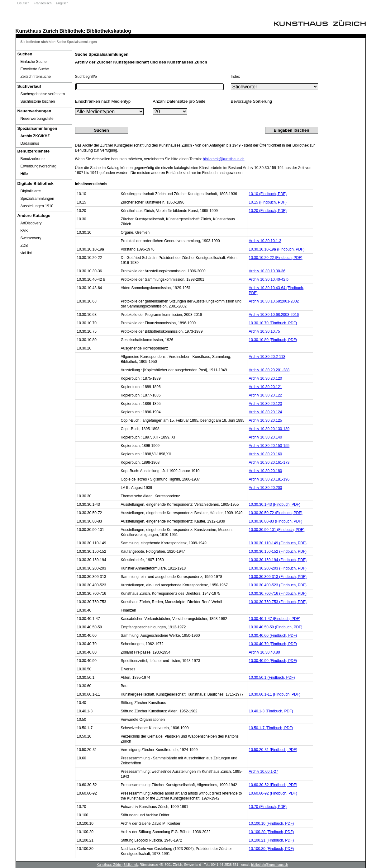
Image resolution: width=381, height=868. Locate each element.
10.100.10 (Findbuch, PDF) (271, 823)
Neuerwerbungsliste (37, 119)
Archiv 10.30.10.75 (264, 331)
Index (235, 77)
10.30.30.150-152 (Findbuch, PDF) (278, 551)
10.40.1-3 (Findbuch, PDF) (271, 711)
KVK (24, 231)
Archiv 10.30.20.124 (266, 412)
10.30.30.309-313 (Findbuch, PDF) (278, 577)
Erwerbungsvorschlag (38, 166)
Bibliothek (72, 31)
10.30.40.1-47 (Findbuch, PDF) (275, 619)
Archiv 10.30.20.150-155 (269, 446)
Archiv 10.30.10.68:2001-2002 (274, 301)
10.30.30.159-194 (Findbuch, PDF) (278, 560)
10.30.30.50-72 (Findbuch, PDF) (276, 513)
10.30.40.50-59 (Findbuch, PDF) (276, 627)
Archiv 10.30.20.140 (266, 437)
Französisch (43, 3)
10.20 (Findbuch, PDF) (268, 211)
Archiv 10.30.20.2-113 (267, 357)
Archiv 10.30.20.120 (266, 378)
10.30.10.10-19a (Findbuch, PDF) (277, 249)
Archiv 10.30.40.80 (264, 652)
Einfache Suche (34, 62)
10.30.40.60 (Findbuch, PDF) (273, 636)
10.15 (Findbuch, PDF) (268, 202)
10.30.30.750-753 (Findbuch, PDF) (278, 602)
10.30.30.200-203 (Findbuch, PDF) (278, 568)
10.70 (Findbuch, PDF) (268, 807)
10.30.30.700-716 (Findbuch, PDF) (278, 594)
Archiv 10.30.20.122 (266, 395)
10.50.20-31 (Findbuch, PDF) (273, 750)
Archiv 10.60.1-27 (264, 772)
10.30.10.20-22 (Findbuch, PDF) (276, 258)
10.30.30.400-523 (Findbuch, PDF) (278, 585)
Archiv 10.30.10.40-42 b (269, 279)
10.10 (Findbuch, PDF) (268, 194)
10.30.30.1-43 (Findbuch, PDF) (275, 504)
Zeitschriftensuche (36, 77)
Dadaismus (30, 143)
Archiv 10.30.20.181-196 (269, 479)
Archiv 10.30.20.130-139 (269, 429)
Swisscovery (31, 238)
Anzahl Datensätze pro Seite (179, 101)
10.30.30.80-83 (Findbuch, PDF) (276, 521)
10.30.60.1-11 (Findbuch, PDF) (275, 694)
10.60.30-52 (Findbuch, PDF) (273, 785)
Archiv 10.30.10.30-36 (267, 271)
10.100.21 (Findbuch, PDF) (271, 840)
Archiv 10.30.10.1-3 (265, 241)
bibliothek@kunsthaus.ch (224, 159)
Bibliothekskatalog (109, 31)
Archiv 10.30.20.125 (266, 420)
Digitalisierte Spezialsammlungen (37, 195)
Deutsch (24, 3)
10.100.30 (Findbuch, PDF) (271, 849)
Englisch (62, 3)
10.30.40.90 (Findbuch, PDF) (273, 661)
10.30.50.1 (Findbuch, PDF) (272, 678)
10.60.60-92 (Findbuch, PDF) (273, 793)
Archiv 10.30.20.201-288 (269, 370)
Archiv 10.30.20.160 (266, 454)
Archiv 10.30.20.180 (266, 471)
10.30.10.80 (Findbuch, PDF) (273, 340)
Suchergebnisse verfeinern (43, 94)
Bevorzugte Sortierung (252, 101)
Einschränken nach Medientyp (103, 101)
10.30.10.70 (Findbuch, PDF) (273, 323)
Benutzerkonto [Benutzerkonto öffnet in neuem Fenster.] (33, 159)
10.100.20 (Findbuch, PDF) (271, 832)
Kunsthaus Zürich (37, 31)
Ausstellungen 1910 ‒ (39, 206)
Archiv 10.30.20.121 (266, 387)
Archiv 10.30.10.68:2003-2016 (274, 315)
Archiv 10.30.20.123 (266, 404)
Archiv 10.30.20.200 (266, 488)
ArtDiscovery (31, 223)
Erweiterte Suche (35, 69)
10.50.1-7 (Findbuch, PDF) (271, 728)
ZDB (24, 246)
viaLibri (26, 253)
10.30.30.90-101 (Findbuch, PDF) (277, 530)
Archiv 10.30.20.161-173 (269, 462)
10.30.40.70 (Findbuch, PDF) (273, 644)
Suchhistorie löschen (38, 101)
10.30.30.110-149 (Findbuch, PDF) (278, 543)
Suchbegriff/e (86, 77)
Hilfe (24, 174)
